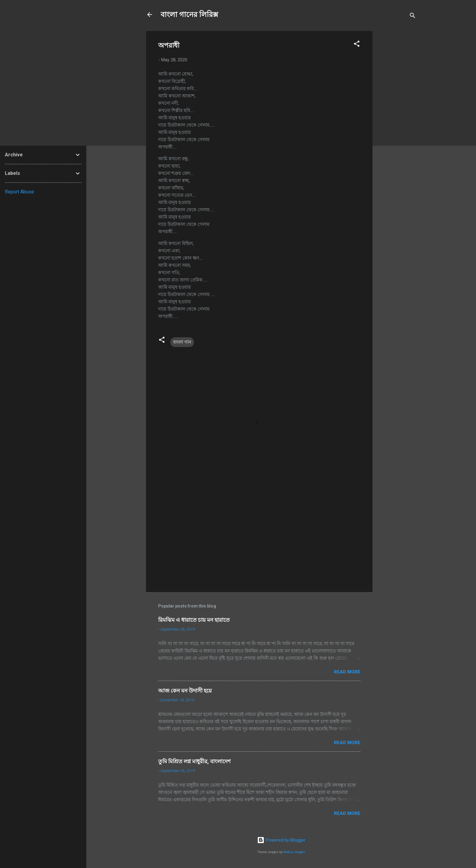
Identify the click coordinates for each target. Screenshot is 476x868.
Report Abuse (19, 192)
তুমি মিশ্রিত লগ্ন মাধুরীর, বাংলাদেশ (194, 761)
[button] (357, 45)
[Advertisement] (397, 122)
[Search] (413, 17)
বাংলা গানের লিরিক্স (189, 15)
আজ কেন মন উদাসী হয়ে (185, 691)
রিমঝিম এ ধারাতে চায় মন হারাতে (194, 620)
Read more (347, 672)
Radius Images (294, 852)
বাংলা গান (182, 342)
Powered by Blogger (281, 840)
